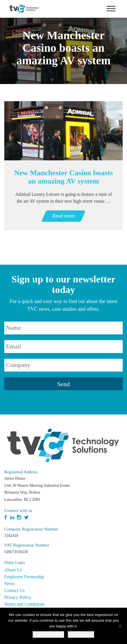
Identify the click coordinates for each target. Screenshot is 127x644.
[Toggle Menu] (111, 8)
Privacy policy (81, 634)
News (9, 584)
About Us (13, 570)
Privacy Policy (18, 597)
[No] (120, 626)
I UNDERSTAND (48, 634)
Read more (64, 216)
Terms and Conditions (24, 604)
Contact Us (15, 590)
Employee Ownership (24, 577)
